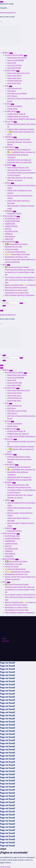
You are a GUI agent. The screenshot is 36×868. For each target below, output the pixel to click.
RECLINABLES (10, 236)
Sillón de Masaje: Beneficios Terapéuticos (20, 295)
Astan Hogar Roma (14, 83)
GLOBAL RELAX (10, 111)
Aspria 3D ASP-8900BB (16, 60)
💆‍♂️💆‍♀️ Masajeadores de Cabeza (16, 244)
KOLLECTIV (9, 122)
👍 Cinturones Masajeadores (15, 252)
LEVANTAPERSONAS (12, 221)
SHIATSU (8, 229)
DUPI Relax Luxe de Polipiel (17, 93)
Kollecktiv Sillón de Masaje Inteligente (21, 129)
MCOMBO (8, 165)
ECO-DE (8, 104)
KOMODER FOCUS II (14, 213)
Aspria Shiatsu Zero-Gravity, (17, 58)
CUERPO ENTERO (11, 226)
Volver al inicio (5, 867)
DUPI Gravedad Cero (15, 88)
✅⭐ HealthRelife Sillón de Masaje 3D (21, 152)
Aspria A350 (12, 63)
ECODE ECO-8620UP (15, 106)
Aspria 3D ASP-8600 (15, 65)
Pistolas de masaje (12, 249)
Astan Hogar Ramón (15, 76)
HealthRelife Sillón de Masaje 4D (19, 150)
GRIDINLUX (9, 137)
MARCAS (6, 53)
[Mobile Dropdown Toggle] (11, 53)
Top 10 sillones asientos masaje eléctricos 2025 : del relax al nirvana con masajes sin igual (20, 280)
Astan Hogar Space (14, 78)
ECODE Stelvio (12, 109)
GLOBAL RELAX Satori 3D (16, 114)
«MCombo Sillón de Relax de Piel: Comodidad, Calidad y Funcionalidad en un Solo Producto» (21, 173)
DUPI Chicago (12, 96)
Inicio (4, 638)
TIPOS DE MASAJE (9, 216)
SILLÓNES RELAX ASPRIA (14, 55)
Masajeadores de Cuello (13, 247)
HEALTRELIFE (10, 147)
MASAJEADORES (9, 242)
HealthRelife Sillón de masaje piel (19, 160)
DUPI (7, 86)
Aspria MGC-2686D (14, 68)
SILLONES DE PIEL (11, 231)
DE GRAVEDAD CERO (12, 219)
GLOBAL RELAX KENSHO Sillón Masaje (21, 119)
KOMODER (9, 211)
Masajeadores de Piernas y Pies (16, 257)
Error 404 (6, 641)
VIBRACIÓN (9, 239)
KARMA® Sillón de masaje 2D (18, 116)
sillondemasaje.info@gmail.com (8, 13)
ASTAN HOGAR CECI (15, 81)
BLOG (4, 265)
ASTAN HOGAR (10, 70)
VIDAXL (8, 183)
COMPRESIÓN (10, 224)
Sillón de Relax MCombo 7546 (18, 168)
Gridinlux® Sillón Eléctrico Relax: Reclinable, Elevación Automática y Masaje (20, 142)
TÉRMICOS (9, 234)
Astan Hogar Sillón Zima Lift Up (19, 73)
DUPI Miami (12, 91)
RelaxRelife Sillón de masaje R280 (19, 162)
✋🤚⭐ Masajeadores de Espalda (17, 254)
